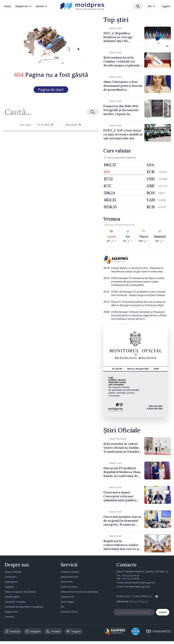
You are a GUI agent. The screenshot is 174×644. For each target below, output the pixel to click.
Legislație (9, 587)
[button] (165, 46)
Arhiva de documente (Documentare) (79, 592)
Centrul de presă (69, 587)
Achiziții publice (12, 597)
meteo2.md (129, 225)
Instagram (33, 631)
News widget (67, 602)
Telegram (73, 631)
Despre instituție (13, 572)
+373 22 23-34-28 (130, 576)
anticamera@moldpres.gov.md (139, 583)
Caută (163, 612)
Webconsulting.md (138, 601)
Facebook (12, 631)
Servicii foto (67, 582)
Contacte (9, 617)
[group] (137, 36)
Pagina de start (51, 90)
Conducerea (11, 577)
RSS (63, 607)
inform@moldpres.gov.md (137, 587)
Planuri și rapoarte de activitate (20, 592)
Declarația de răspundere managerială (24, 607)
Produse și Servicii (70, 572)
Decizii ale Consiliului (15, 602)
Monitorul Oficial (69, 612)
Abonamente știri (69, 577)
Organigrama (11, 582)
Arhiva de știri (67, 597)
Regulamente (11, 612)
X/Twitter (53, 631)
